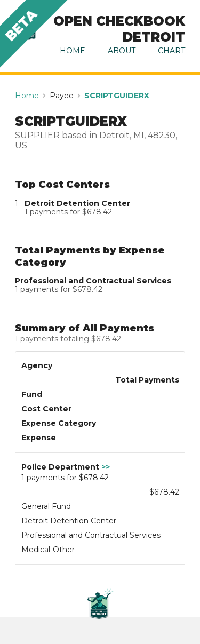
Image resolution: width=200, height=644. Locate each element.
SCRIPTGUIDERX (117, 96)
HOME (73, 51)
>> (106, 467)
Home (27, 96)
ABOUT (122, 51)
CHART (171, 51)
